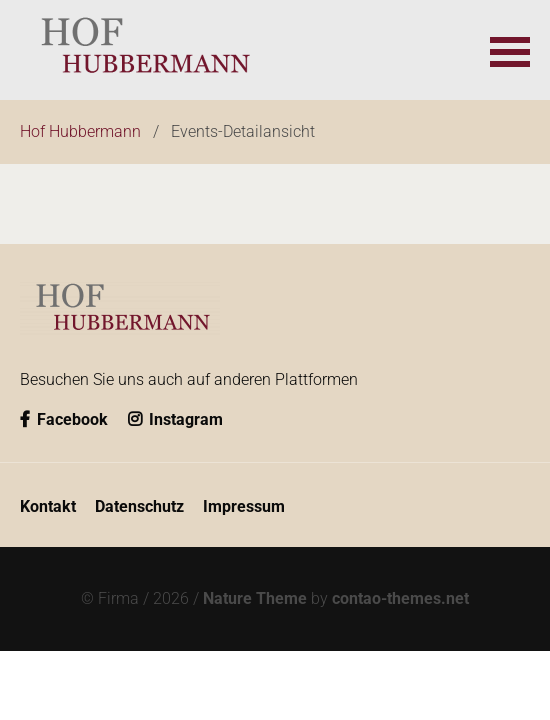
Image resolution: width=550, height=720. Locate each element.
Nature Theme (255, 598)
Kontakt (48, 506)
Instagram (175, 419)
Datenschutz (139, 506)
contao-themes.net (400, 598)
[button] (510, 50)
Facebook (64, 419)
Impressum (244, 506)
